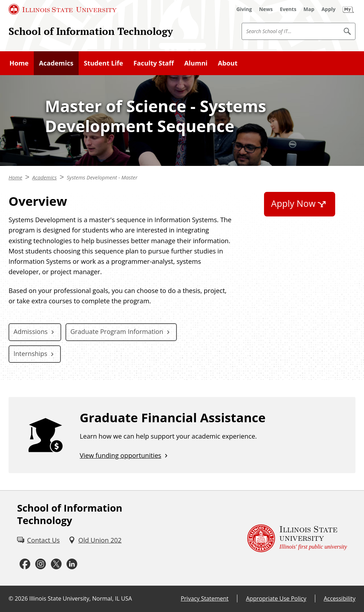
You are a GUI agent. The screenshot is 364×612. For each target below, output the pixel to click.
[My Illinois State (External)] (348, 9)
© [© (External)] (11, 598)
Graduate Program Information (117, 331)
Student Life (103, 63)
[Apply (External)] (328, 9)
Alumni (196, 63)
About (228, 63)
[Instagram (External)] (41, 564)
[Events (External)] (288, 9)
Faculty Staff (154, 63)
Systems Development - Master (102, 177)
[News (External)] (266, 9)
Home (19, 63)
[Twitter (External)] (56, 564)
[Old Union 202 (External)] (95, 540)
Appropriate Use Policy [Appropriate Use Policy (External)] (276, 598)
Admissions (31, 331)
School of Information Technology (91, 31)
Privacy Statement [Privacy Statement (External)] (205, 598)
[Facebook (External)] (25, 564)
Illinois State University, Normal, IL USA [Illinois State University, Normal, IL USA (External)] (81, 598)
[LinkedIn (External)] (72, 564)
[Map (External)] (309, 9)
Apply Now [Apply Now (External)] (293, 203)
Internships (30, 354)
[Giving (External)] (244, 9)
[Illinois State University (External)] (63, 9)
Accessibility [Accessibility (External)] (340, 598)
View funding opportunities (120, 455)
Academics (56, 63)
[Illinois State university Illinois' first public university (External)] (297, 538)
